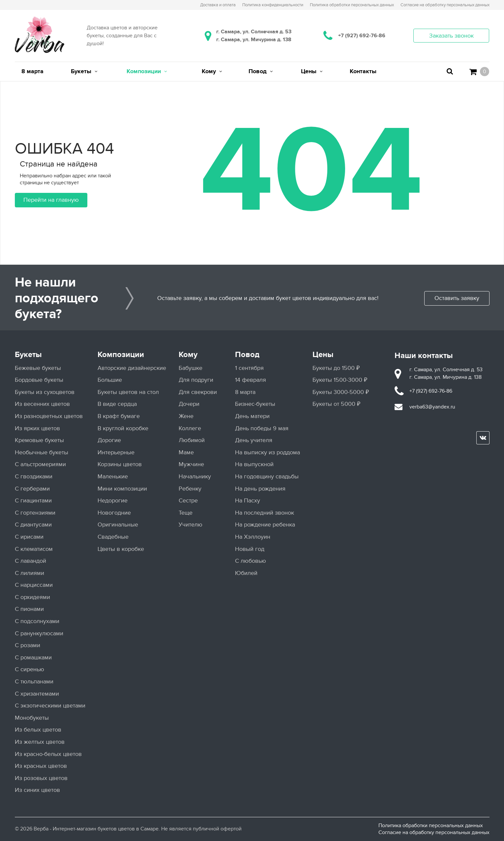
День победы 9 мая (262, 428)
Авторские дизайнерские (132, 368)
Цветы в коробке (121, 549)
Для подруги (196, 380)
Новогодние (114, 513)
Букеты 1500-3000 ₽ (340, 380)
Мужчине (191, 464)
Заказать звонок (451, 36)
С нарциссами (34, 585)
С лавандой (30, 561)
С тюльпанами (34, 682)
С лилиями (30, 573)
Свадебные (113, 537)
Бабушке (191, 368)
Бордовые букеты (39, 380)
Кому (188, 355)
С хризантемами (37, 694)
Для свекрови (198, 392)
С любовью (251, 561)
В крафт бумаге (119, 416)
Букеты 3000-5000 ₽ (341, 392)
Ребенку (190, 489)
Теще (186, 513)
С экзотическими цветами (50, 706)
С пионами (29, 609)
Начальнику (195, 477)
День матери (252, 416)
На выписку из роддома (267, 452)
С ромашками (33, 658)
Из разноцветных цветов (49, 416)
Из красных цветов (41, 766)
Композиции (121, 355)
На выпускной (254, 464)
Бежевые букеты (38, 368)
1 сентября (249, 368)
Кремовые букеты (39, 440)
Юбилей (246, 573)
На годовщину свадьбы (267, 477)
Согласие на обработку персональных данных (434, 832)
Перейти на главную (51, 200)
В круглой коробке (123, 428)
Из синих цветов (37, 790)
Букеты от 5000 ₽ (336, 404)
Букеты (28, 355)
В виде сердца (117, 404)
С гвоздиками (34, 477)
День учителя (254, 440)
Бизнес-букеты (255, 404)
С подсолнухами (37, 621)
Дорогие (109, 440)
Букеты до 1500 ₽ (336, 368)
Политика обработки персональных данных (431, 826)
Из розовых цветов (41, 778)
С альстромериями (40, 464)
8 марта (245, 392)
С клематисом (34, 549)
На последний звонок (265, 513)
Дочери (189, 404)
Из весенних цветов (42, 404)
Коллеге (190, 428)
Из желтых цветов (40, 742)
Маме (186, 452)
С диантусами (33, 525)
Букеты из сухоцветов (45, 392)
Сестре (188, 501)
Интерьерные (116, 452)
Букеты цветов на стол (128, 392)
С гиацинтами (33, 501)
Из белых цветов (38, 730)
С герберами (32, 489)
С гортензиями (35, 513)
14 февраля (251, 380)
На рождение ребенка (265, 525)
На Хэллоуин (253, 537)
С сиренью (30, 669)
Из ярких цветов (37, 428)
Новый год (250, 549)
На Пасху (248, 501)
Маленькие (113, 477)
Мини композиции (122, 489)
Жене (186, 416)
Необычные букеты (42, 452)
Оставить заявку (457, 298)
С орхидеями (32, 597)
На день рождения (260, 489)
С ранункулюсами (39, 633)
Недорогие (113, 501)
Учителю (191, 525)
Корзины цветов (120, 464)
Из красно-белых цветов (48, 754)
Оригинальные (118, 525)
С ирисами (29, 537)
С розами (28, 645)
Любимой (192, 440)
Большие (110, 380)
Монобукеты (32, 718)
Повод (247, 355)
